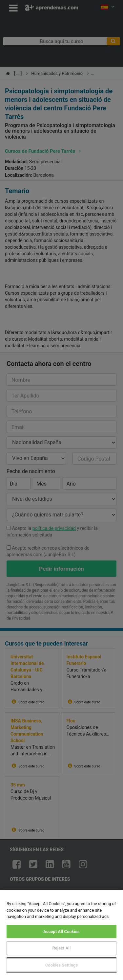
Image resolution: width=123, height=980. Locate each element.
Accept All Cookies (61, 932)
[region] (61, 935)
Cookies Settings (61, 965)
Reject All (62, 948)
